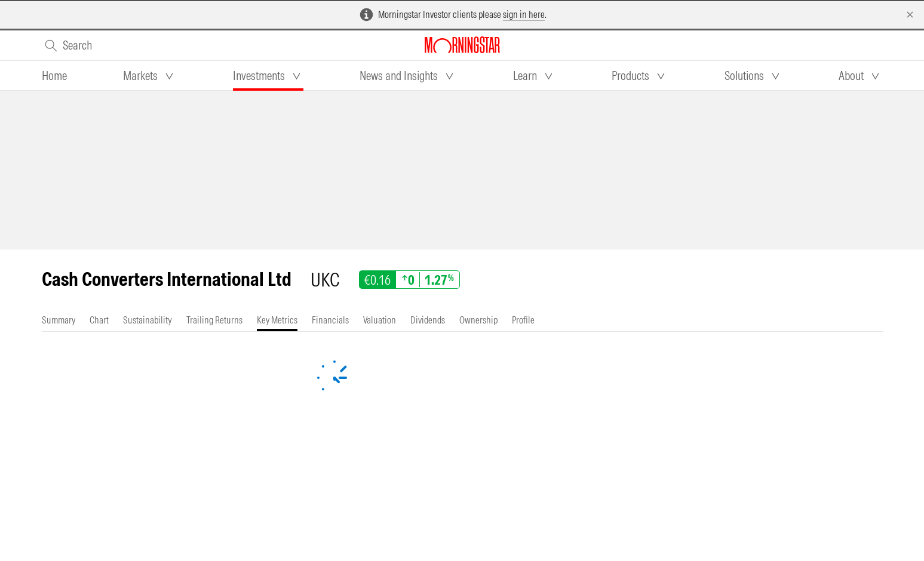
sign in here (524, 14)
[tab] (54, 76)
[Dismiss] (910, 15)
